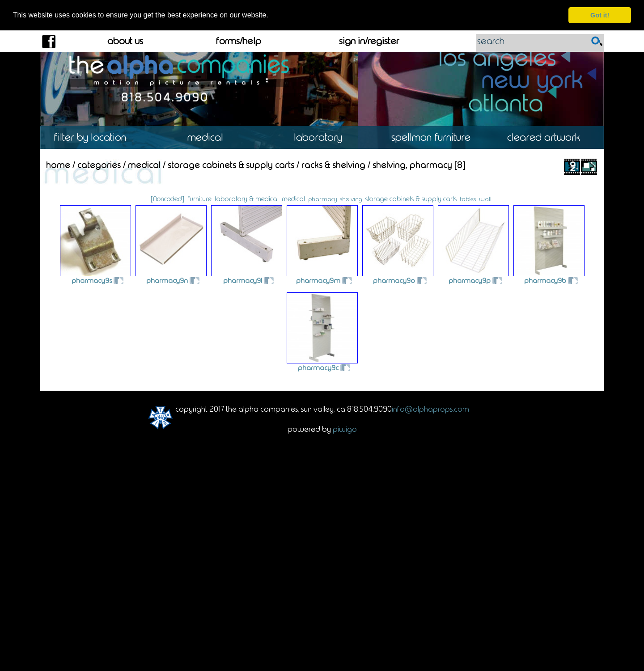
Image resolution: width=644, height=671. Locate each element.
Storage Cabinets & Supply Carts (231, 164)
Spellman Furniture (435, 137)
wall (485, 198)
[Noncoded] (167, 198)
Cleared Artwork (547, 137)
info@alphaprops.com (430, 409)
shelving (351, 199)
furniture (199, 198)
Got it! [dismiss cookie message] (600, 15)
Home (58, 164)
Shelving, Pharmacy (412, 164)
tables (468, 198)
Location (96, 137)
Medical (209, 137)
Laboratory (322, 137)
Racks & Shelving (333, 164)
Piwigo (345, 428)
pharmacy (323, 198)
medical (293, 198)
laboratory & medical (247, 198)
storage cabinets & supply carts (411, 198)
